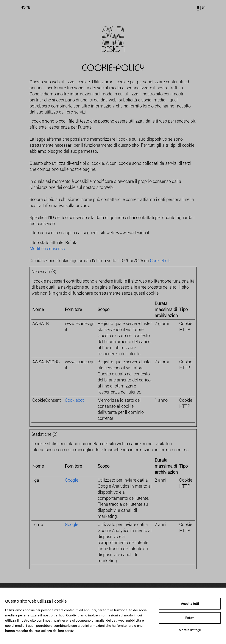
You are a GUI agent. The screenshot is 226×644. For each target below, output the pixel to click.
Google (72, 480)
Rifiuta (190, 618)
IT (198, 7)
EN (204, 7)
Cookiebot (159, 261)
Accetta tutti (190, 604)
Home (26, 7)
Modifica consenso (47, 249)
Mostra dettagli (190, 630)
